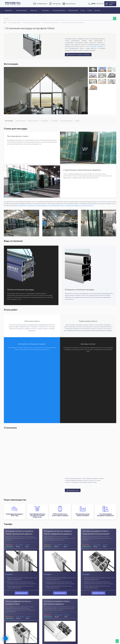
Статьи (83, 10)
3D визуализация (73, 10)
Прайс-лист (35, 10)
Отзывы (90, 10)
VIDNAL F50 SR (103, 639)
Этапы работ (45, 121)
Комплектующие (22, 10)
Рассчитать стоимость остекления (78, 54)
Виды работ (9, 10)
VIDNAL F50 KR (74, 639)
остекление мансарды (96, 46)
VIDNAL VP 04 (17, 639)
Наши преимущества (66, 121)
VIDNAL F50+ (46, 639)
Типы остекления (21, 121)
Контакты (97, 10)
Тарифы (77, 121)
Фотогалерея (9, 121)
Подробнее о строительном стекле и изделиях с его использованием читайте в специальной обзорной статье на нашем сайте (56, 206)
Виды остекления (33, 121)
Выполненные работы (59, 10)
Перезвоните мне (73, 425)
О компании (46, 10)
